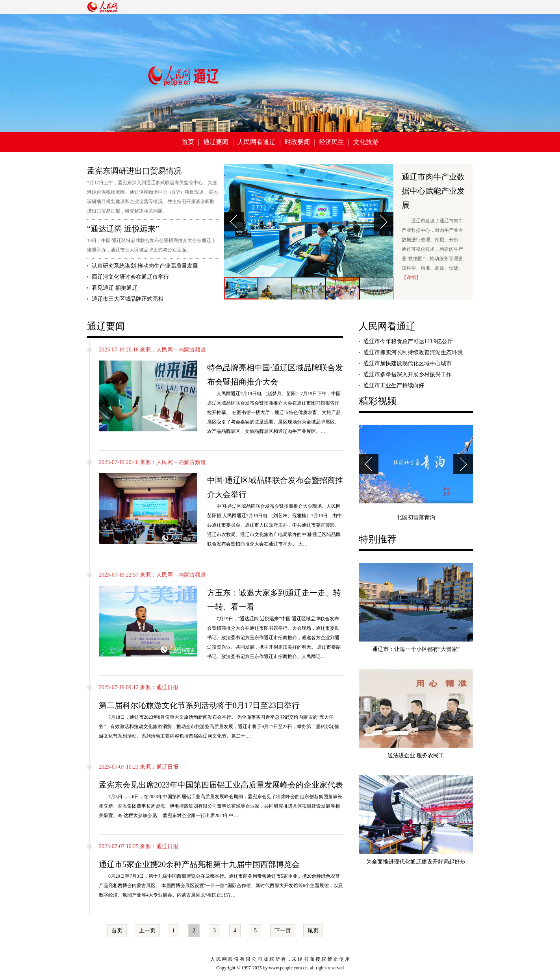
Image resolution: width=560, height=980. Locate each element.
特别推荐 (378, 539)
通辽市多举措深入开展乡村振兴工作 (408, 374)
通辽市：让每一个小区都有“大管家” (416, 649)
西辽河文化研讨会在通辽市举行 (130, 277)
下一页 (283, 931)
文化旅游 (366, 142)
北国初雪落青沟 (416, 517)
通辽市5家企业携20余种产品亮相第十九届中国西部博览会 (199, 864)
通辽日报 (167, 687)
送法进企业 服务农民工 (416, 755)
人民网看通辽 (256, 142)
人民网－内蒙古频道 (181, 350)
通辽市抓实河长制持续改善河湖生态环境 (413, 352)
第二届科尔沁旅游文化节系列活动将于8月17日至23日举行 (199, 705)
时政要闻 (297, 142)
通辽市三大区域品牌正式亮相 (128, 299)
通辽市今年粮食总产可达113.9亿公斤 (408, 341)
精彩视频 (378, 401)
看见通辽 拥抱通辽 (115, 288)
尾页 (313, 931)
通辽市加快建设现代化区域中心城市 (408, 363)
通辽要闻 (216, 142)
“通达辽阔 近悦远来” (123, 229)
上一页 (147, 931)
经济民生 (332, 142)
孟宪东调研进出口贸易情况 (134, 171)
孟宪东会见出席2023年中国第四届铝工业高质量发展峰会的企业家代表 (221, 785)
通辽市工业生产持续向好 (394, 386)
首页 (188, 142)
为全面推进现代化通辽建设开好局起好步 (416, 862)
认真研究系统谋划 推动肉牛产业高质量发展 (145, 266)
